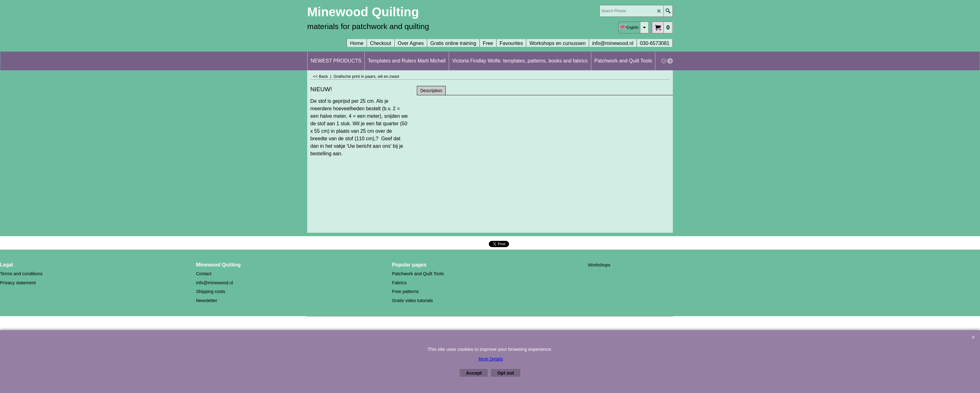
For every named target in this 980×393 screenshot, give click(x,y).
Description (431, 91)
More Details (491, 359)
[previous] (664, 61)
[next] (670, 61)
